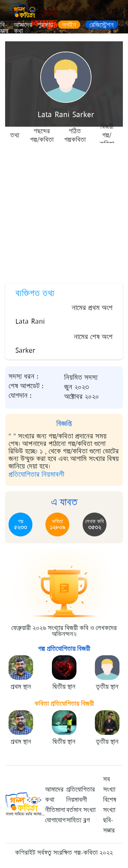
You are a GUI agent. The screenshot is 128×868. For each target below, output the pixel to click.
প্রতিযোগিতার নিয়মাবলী (36, 474)
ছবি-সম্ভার (109, 825)
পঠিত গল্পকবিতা (75, 135)
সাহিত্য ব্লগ (78, 820)
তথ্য (15, 135)
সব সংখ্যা (109, 784)
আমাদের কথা (23, 28)
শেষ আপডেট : (26, 386)
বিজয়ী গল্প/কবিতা (107, 135)
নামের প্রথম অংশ (92, 308)
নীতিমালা (55, 810)
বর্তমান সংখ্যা (81, 810)
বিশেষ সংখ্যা (110, 805)
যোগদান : (20, 396)
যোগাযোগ (55, 820)
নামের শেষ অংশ (93, 337)
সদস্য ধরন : (24, 377)
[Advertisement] (64, 211)
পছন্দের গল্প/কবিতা (42, 135)
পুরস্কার (45, 25)
